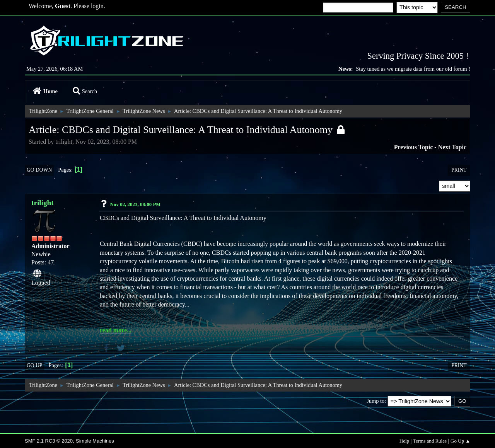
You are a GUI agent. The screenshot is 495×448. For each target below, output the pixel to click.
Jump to (376, 401)
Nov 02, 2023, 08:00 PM (136, 204)
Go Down (39, 170)
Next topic (452, 147)
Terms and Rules (430, 441)
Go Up (34, 365)
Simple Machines (95, 441)
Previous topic (414, 147)
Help (404, 441)
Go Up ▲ (460, 441)
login (97, 6)
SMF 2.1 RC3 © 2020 (49, 441)
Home (45, 91)
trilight (43, 203)
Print (459, 170)
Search (85, 91)
